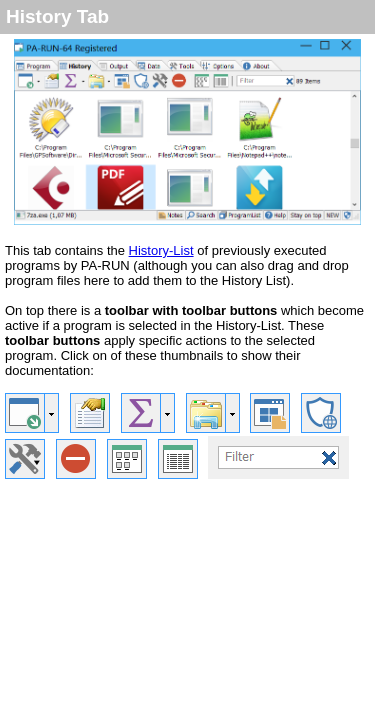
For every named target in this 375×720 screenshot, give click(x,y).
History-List (161, 250)
